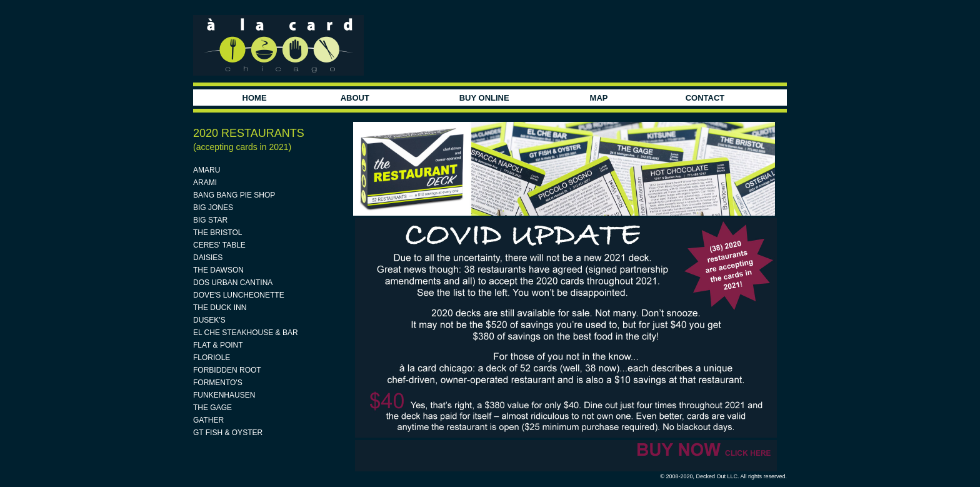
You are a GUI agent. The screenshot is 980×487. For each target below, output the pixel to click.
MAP (599, 98)
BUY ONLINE (484, 98)
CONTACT (705, 98)
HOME (255, 98)
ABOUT (355, 98)
